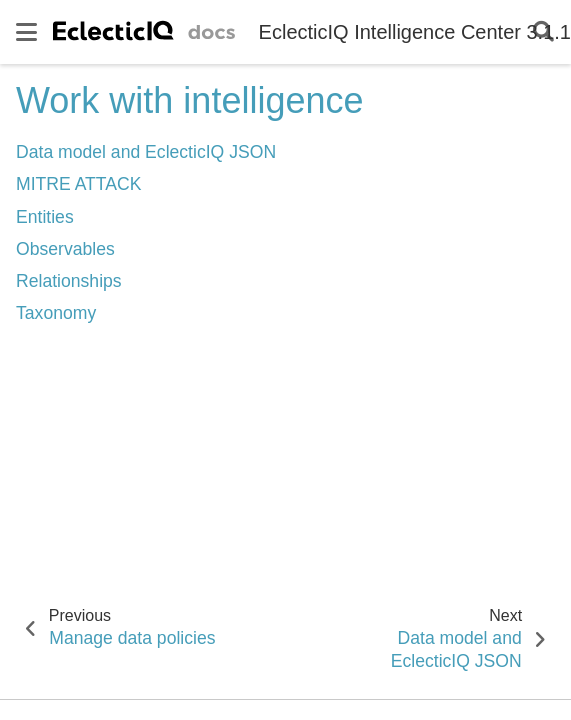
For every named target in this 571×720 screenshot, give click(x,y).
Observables (65, 249)
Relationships (69, 281)
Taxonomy (56, 313)
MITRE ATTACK (78, 184)
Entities (45, 217)
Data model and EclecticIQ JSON (146, 152)
